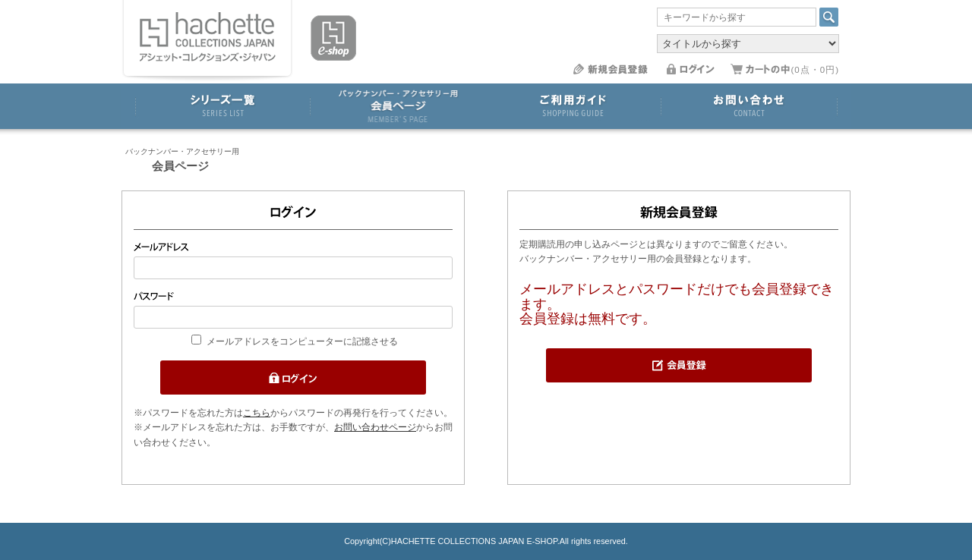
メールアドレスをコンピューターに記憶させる (302, 341)
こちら (257, 413)
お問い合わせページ (375, 427)
